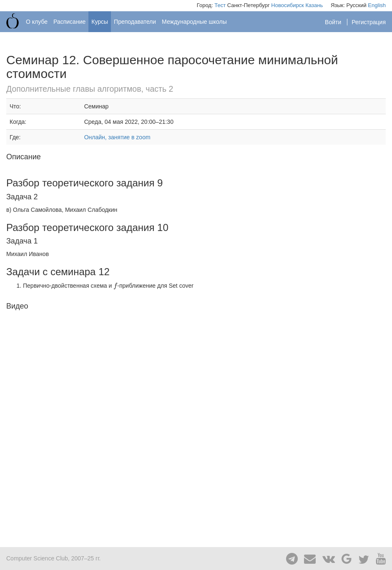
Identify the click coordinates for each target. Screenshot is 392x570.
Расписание (69, 22)
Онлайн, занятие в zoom (117, 137)
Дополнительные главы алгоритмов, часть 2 (90, 89)
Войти (334, 22)
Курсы (100, 22)
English (377, 5)
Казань (314, 5)
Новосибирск (288, 5)
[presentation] (115, 286)
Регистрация (369, 22)
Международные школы (194, 22)
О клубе (37, 22)
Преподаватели (135, 22)
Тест (220, 5)
